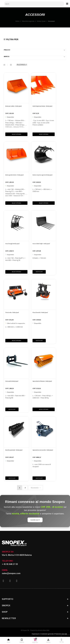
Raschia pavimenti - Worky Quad (14, 450)
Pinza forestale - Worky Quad (40, 313)
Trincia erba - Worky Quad (12, 313)
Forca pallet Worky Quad (12, 381)
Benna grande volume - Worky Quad (14, 175)
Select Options (16, 134)
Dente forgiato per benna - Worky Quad (42, 106)
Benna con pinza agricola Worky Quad (42, 175)
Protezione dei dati (61, 634)
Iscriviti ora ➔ (35, 520)
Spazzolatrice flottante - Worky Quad (42, 381)
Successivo (35, 488)
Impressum (36, 634)
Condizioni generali (47, 634)
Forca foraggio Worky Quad (12, 244)
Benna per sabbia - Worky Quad (13, 106)
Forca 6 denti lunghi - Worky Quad (41, 244)
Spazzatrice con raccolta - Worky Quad (43, 450)
